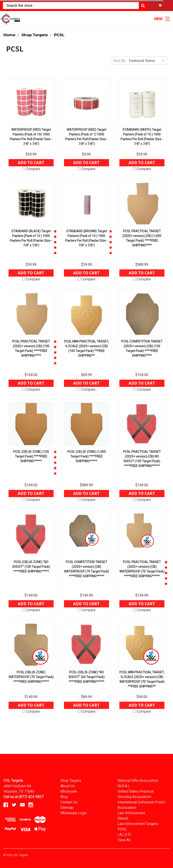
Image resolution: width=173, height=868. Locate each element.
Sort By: (120, 61)
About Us (68, 786)
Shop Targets (71, 781)
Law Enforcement (131, 813)
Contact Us (69, 802)
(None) (123, 818)
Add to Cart (31, 163)
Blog (64, 797)
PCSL (122, 829)
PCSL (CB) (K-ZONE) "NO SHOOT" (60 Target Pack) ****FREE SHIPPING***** (86, 677)
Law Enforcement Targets (138, 824)
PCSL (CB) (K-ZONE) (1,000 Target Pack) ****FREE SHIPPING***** (86, 456)
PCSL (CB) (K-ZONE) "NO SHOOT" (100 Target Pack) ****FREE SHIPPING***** (31, 567)
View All (124, 840)
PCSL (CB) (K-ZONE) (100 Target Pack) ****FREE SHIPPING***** (31, 456)
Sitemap (67, 808)
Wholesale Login (74, 813)
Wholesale (69, 791)
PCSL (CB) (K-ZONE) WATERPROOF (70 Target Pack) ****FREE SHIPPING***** (31, 677)
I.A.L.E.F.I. (125, 835)
